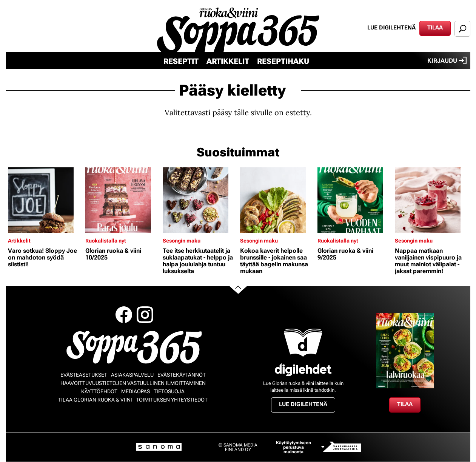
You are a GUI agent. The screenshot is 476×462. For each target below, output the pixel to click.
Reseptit (181, 61)
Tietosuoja (169, 391)
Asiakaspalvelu (132, 375)
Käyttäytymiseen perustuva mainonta (293, 447)
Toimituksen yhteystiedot (172, 400)
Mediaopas (136, 391)
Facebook (124, 315)
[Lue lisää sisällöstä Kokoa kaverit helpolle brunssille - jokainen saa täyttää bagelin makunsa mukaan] (277, 200)
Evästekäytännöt (182, 375)
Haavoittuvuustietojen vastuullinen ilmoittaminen (133, 383)
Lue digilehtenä (391, 28)
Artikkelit (228, 61)
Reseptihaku (283, 61)
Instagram (145, 315)
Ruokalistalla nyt (106, 241)
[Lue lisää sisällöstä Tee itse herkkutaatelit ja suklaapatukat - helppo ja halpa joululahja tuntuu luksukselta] (199, 200)
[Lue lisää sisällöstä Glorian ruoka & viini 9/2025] (354, 200)
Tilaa (435, 28)
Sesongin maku (182, 241)
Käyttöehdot (99, 391)
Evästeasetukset (84, 375)
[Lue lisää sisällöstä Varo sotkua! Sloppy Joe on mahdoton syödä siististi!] (45, 200)
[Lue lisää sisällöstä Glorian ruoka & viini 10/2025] (122, 200)
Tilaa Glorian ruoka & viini (95, 400)
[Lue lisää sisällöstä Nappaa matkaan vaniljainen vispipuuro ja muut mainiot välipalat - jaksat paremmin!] (432, 200)
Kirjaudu (447, 60)
